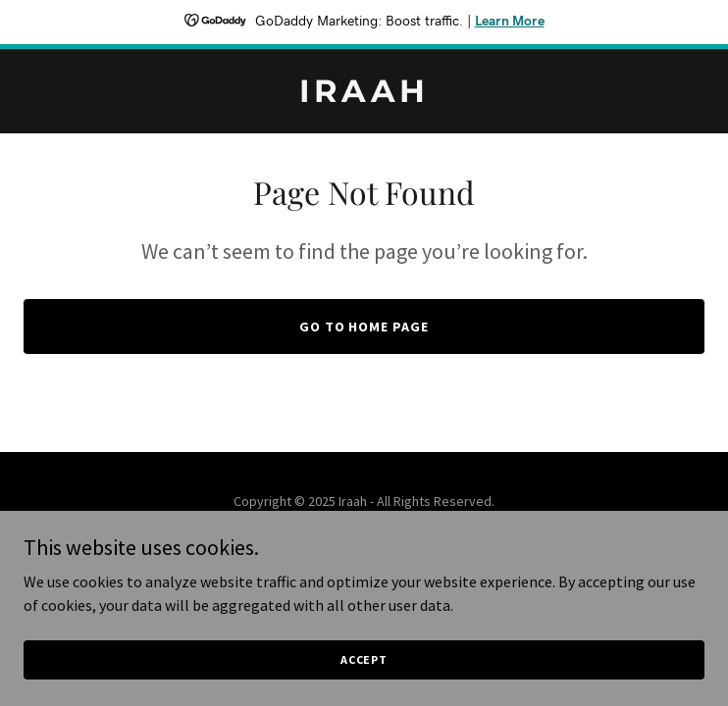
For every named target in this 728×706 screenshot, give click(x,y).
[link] (364, 96)
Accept (364, 686)
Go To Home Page (364, 327)
